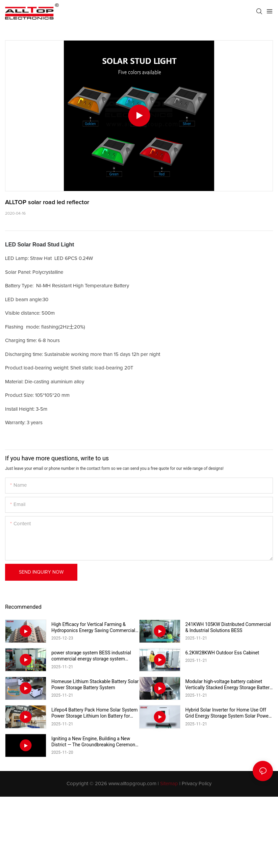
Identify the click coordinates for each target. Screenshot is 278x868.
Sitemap (169, 784)
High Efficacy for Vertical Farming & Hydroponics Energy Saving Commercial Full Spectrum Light (93, 628)
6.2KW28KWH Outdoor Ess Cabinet (222, 653)
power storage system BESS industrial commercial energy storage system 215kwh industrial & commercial (91, 656)
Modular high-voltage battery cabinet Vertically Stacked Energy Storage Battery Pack (229, 685)
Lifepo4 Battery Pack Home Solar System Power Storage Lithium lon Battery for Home (95, 713)
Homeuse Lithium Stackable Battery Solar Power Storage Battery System (95, 684)
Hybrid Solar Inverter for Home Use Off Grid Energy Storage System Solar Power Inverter (228, 713)
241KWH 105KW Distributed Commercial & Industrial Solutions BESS (228, 627)
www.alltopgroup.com (132, 784)
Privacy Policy (197, 784)
